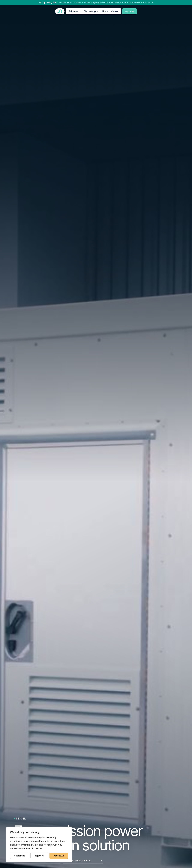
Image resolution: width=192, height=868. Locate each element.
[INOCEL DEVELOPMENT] (60, 11)
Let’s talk (129, 11)
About (105, 11)
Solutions (73, 11)
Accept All (59, 856)
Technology (90, 11)
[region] (39, 845)
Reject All (39, 856)
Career (115, 11)
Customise (20, 856)
